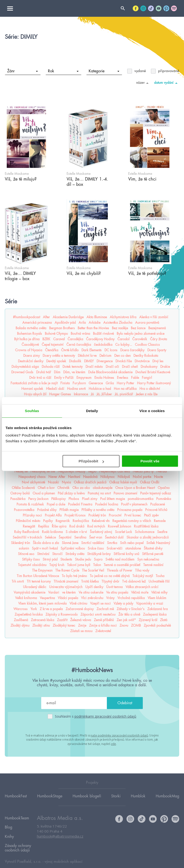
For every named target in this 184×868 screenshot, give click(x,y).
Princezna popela (130, 510)
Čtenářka (52, 350)
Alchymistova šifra (123, 317)
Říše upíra (59, 526)
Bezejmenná (157, 328)
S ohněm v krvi (76, 532)
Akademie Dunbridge (68, 317)
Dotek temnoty (73, 367)
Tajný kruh (57, 565)
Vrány (110, 598)
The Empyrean (42, 570)
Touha (160, 576)
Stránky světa (75, 554)
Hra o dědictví (150, 389)
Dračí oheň (130, 367)
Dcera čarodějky (132, 350)
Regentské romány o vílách (132, 521)
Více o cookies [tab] (152, 411)
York (34, 609)
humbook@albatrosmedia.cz (60, 836)
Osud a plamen (44, 493)
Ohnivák (63, 488)
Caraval (59, 339)
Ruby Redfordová (27, 532)
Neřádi (162, 471)
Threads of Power (120, 570)
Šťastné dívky (153, 548)
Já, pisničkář (124, 394)
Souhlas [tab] (32, 411)
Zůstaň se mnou (81, 631)
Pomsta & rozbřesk (30, 504)
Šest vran (96, 537)
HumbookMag (167, 795)
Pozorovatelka (24, 510)
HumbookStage (50, 795)
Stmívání (43, 554)
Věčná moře (140, 592)
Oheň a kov (46, 488)
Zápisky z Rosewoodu (62, 614)
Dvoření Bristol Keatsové (153, 372)
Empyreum (84, 378)
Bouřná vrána (80, 334)
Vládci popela (68, 598)
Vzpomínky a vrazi (150, 603)
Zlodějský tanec (64, 625)
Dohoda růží (51, 367)
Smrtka (112, 543)
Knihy (9, 831)
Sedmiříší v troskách (27, 537)
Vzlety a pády (123, 603)
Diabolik (75, 361)
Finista (65, 383)
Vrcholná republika (131, 598)
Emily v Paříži (64, 378)
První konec (133, 515)
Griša (110, 383)
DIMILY (89, 361)
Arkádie (95, 323)
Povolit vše (150, 461)
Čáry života (158, 339)
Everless (123, 378)
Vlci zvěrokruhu (92, 598)
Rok (63, 71)
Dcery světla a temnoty (59, 356)
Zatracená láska (43, 620)
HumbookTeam (17, 817)
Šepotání (65, 537)
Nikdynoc (108, 477)
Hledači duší (55, 389)
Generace (96, 383)
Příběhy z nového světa (98, 510)
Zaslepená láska (155, 614)
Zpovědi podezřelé (157, 625)
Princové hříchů (156, 510)
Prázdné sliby (47, 510)
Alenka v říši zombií (154, 317)
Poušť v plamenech (134, 504)
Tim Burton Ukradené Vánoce (38, 576)
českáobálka (103, 345)
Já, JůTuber (104, 394)
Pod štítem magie (112, 499)
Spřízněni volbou (73, 548)
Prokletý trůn (97, 515)
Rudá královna (52, 532)
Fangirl (147, 378)
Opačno (164, 488)
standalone (133, 548)
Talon (97, 565)
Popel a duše (56, 504)
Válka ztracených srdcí (142, 587)
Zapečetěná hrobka (29, 614)
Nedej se (21, 471)
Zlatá (164, 620)
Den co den (122, 356)
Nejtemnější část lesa (115, 471)
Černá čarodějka (79, 345)
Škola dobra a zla (46, 543)
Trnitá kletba (90, 581)
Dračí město (94, 367)
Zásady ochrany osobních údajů (18, 840)
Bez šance (138, 328)
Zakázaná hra (158, 609)
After (46, 317)
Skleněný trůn (20, 543)
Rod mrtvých (96, 526)
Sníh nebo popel (132, 543)
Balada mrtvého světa (31, 328)
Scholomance (145, 532)
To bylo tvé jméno (74, 576)
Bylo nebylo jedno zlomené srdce (141, 334)
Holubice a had (100, 389)
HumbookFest (16, 795)
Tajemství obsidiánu (32, 565)
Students (66, 559)
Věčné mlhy (159, 592)
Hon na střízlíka (125, 389)
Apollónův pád (65, 323)
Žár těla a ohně (129, 614)
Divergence (105, 361)
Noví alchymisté (33, 482)
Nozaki (53, 482)
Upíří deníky (94, 587)
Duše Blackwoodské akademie (110, 372)
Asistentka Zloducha (118, 323)
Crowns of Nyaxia (29, 350)
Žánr (23, 71)
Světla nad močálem (120, 559)
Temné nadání (153, 565)
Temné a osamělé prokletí (122, 565)
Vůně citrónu (78, 603)
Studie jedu (83, 559)
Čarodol (123, 339)
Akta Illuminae (97, 317)
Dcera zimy (32, 356)
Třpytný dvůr (110, 581)
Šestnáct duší (114, 537)
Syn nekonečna (148, 559)
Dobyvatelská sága (25, 367)
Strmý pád (50, 559)
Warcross (20, 609)
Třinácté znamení (66, 581)
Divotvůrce (142, 361)
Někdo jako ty (143, 471)
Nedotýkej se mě (43, 471)
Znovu (124, 625)
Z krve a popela (51, 609)
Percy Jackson (38, 499)
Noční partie (142, 477)
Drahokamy (149, 367)
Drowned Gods (22, 372)
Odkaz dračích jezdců (90, 482)
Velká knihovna (26, 598)
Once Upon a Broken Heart (135, 488)
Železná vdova (81, 620)
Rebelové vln (101, 521)
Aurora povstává (147, 323)
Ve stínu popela (117, 592)
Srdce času (96, 548)
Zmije (82, 625)
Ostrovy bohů (20, 493)
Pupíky (48, 521)
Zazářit (62, 620)
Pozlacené (158, 504)
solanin (24, 548)
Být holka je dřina (27, 339)
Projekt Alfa (53, 515)
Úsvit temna (114, 587)
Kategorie (104, 71)
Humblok (138, 795)
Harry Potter (125, 383)
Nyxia (66, 482)
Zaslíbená (21, 620)
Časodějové (30, 345)
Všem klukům (157, 598)
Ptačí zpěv (151, 515)
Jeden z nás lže (147, 394)
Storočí (57, 554)
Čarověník (140, 339)
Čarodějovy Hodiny (100, 339)
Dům (57, 372)
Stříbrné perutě (153, 554)
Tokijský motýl (143, 576)
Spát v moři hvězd (45, 548)
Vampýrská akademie (29, 592)
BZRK (46, 339)
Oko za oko (81, 488)
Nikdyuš (124, 477)
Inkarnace (81, 394)
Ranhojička (81, 521)
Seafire (162, 532)
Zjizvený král (148, 620)
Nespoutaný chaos (32, 477)
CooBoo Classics (147, 345)
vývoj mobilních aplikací (63, 853)
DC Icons (111, 350)
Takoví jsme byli (79, 565)
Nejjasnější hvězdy (72, 471)
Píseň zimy (90, 499)
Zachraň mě (105, 609)
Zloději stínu (41, 625)
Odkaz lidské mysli (123, 482)
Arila (82, 323)
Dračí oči (112, 367)
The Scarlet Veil (93, 570)
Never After (57, 477)
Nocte (158, 477)
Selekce (50, 537)
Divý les (158, 361)
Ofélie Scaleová (23, 488)
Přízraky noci (32, 515)
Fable (135, 378)
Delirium (105, 356)
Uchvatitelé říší (159, 581)
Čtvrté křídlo (70, 350)
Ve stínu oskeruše (91, 592)
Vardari (54, 592)
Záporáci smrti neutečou (98, 614)
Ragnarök (63, 521)
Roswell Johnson (119, 526)
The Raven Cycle (67, 570)
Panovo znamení (125, 493)
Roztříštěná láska (146, 526)
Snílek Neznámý (158, 543)
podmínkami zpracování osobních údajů (105, 716)
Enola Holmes (104, 378)
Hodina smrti (76, 389)
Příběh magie (69, 510)
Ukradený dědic (35, 587)
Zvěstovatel (103, 631)
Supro (98, 559)
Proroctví (115, 515)
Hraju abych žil (35, 394)
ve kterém (69, 592)
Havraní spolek (32, 389)
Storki (116, 795)
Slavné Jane (70, 543)
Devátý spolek (56, 361)
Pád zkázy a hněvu (71, 493)
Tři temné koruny (39, 581)
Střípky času (31, 559)
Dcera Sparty (157, 350)
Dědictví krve (87, 356)
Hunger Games (60, 394)
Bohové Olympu (56, 334)
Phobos (74, 499)
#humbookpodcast (26, 317)
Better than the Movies (93, 328)
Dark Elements (92, 350)
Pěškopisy (58, 499)
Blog (9, 824)
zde (113, 743)
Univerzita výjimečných (66, 587)
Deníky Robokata (146, 356)
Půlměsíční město (28, 521)
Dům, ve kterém (74, 372)
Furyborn (79, 383)
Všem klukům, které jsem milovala (42, 603)
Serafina (80, 537)
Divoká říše (124, 361)
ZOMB (136, 625)
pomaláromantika (141, 499)
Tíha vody (142, 570)
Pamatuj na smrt (99, 493)
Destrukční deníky (31, 361)
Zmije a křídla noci (103, 625)
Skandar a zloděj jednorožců (148, 537)
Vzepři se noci (100, 603)
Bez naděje (120, 328)
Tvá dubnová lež (134, 581)
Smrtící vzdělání (93, 543)
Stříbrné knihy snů (126, 554)
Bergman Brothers (62, 328)
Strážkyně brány (99, 554)
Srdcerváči (115, 548)
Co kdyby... (124, 345)
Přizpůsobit (91, 461)
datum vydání (167, 83)
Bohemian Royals (29, 334)
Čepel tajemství (53, 345)
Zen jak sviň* (126, 620)
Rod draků (77, 526)
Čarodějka (75, 339)
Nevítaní (74, 477)
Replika (43, 526)
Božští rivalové (103, 334)
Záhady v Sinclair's (131, 609)
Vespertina (47, 598)
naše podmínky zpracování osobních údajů (119, 735)
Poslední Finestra (80, 504)
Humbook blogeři (87, 795)
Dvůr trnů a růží (40, 378)
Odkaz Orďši (150, 482)
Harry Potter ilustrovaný (154, 383)
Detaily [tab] (92, 411)
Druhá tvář (44, 372)
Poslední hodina (107, 504)
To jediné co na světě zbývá (110, 576)
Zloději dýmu (20, 625)
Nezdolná (90, 477)
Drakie (165, 367)
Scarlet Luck (124, 532)
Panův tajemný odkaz (155, 493)
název (143, 83)
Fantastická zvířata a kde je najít (34, 383)
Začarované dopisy (80, 609)
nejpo (92, 471)
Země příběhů (104, 620)
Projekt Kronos (75, 515)
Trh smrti (18, 581)
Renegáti (29, 526)
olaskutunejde (103, 488)
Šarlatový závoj (101, 532)
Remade (160, 521)
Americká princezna (37, 323)
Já (92, 394)
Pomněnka (164, 499)
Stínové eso (26, 554)
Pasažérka (18, 499)
